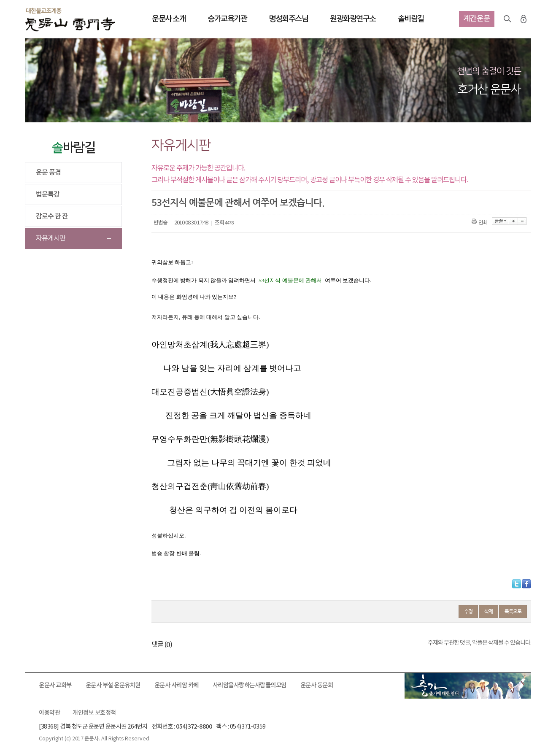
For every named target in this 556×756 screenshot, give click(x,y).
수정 (468, 611)
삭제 (489, 611)
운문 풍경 (48, 173)
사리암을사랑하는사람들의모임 (250, 685)
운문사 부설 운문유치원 (113, 685)
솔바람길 (411, 19)
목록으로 (513, 611)
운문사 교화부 (55, 685)
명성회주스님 (288, 19)
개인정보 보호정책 (94, 713)
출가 (468, 686)
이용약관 (49, 713)
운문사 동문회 (317, 685)
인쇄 (480, 223)
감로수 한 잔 (52, 216)
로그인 (524, 19)
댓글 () (162, 645)
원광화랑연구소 (353, 19)
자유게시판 (51, 238)
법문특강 (48, 194)
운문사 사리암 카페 (177, 685)
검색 (507, 19)
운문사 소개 (169, 19)
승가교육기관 (227, 19)
